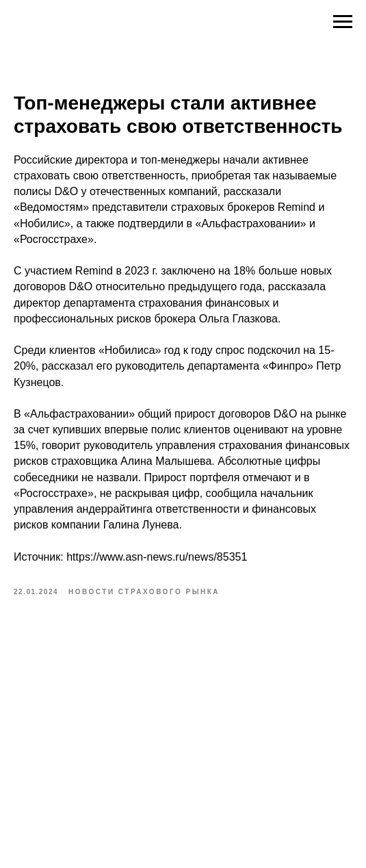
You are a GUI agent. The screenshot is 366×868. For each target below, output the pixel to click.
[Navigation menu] (343, 22)
